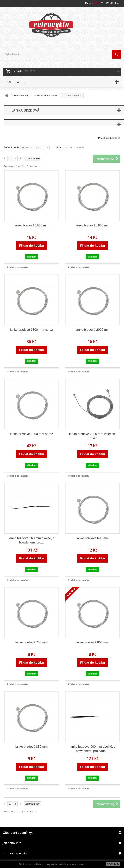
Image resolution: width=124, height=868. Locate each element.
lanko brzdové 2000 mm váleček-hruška (93, 436)
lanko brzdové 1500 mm (31, 225)
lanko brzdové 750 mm (32, 642)
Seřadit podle (11, 147)
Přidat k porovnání (18, 267)
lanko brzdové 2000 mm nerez (31, 434)
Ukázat (58, 147)
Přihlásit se (113, 3)
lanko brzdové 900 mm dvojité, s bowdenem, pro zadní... (92, 749)
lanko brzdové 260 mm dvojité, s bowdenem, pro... (32, 540)
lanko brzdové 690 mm (92, 538)
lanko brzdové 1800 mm (93, 225)
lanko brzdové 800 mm (92, 642)
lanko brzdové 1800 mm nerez (31, 330)
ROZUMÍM (113, 864)
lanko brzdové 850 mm (32, 747)
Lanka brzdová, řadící (45, 96)
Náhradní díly (21, 96)
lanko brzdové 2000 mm (93, 330)
